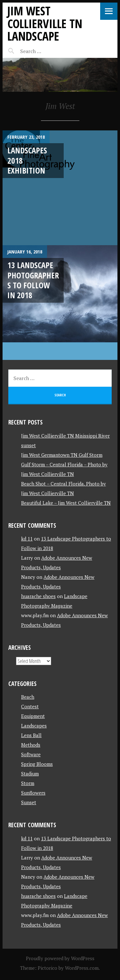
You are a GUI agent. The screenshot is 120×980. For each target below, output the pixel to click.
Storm (28, 783)
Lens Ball (31, 735)
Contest (30, 706)
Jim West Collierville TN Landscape (45, 23)
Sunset (29, 802)
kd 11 (27, 539)
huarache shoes (38, 596)
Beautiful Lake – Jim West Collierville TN (66, 503)
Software (31, 754)
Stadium (30, 774)
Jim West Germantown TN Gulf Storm (62, 455)
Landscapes (34, 726)
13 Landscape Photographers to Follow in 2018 (33, 280)
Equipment (33, 716)
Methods (31, 745)
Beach (28, 697)
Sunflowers (33, 793)
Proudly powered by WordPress (60, 958)
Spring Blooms (37, 764)
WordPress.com (82, 968)
